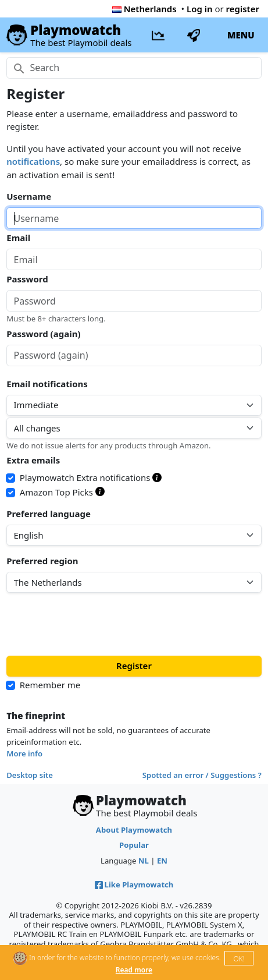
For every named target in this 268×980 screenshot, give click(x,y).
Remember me (50, 685)
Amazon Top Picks (62, 492)
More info (24, 753)
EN (162, 861)
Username (29, 196)
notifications (33, 161)
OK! (239, 959)
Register (134, 666)
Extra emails (33, 460)
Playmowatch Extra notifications (91, 477)
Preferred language (49, 514)
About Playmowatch (134, 830)
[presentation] (95, 624)
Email (18, 238)
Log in (200, 9)
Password (27, 279)
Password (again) (43, 334)
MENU (241, 35)
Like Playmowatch (134, 885)
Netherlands (144, 9)
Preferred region (42, 561)
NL (144, 861)
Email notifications (47, 384)
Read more (134, 970)
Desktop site (30, 775)
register (243, 9)
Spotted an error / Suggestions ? (202, 775)
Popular (134, 845)
